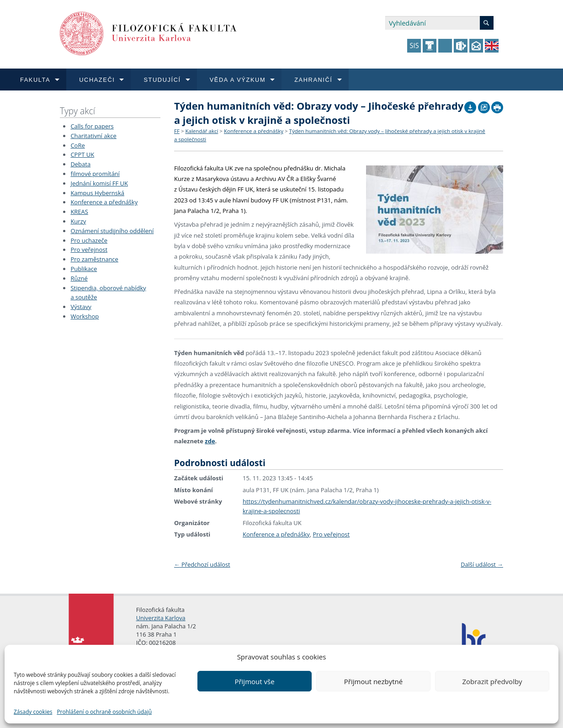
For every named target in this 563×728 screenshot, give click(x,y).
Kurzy (78, 221)
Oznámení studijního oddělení (112, 231)
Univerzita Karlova (161, 618)
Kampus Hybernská (97, 193)
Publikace (84, 269)
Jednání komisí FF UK (99, 183)
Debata (80, 164)
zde (210, 441)
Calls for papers (92, 126)
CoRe (77, 145)
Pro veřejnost (89, 250)
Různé (79, 278)
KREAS (79, 212)
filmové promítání (95, 174)
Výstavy (81, 307)
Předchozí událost (202, 564)
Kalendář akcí (202, 131)
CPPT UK (82, 154)
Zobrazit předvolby (492, 681)
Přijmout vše (254, 681)
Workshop (85, 316)
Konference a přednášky (104, 202)
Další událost (482, 564)
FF (177, 131)
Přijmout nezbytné (373, 681)
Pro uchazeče (89, 240)
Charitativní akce (93, 136)
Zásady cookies (33, 712)
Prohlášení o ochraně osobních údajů (104, 712)
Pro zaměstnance (94, 259)
